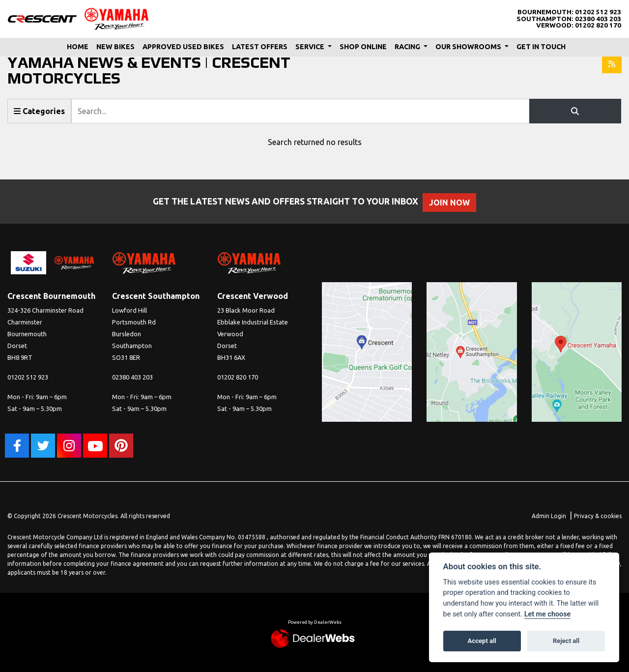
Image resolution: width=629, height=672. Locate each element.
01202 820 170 (598, 25)
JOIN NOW (454, 203)
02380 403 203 (598, 19)
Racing (408, 47)
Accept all (482, 641)
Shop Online (363, 47)
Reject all (566, 641)
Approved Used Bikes (183, 47)
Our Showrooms (469, 47)
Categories (39, 111)
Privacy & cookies (598, 516)
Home (78, 47)
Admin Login (549, 516)
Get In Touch (541, 47)
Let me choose (548, 614)
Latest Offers (260, 47)
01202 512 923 (598, 12)
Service (311, 47)
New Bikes (115, 47)
